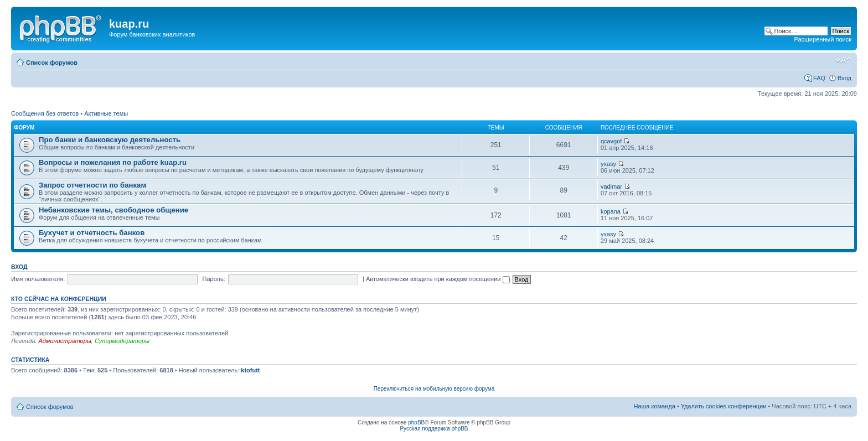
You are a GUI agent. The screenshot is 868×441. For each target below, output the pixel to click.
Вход (844, 78)
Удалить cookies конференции (724, 406)
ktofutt (250, 370)
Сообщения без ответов (45, 113)
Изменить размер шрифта (843, 60)
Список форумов (52, 63)
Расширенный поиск (823, 39)
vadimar (611, 186)
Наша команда (654, 406)
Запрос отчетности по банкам (92, 185)
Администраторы (64, 341)
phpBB (416, 422)
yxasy (608, 164)
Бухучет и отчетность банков (92, 233)
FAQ (819, 78)
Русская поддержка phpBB (434, 429)
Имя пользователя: (38, 279)
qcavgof (611, 141)
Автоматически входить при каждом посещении (438, 279)
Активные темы (106, 113)
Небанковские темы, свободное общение (113, 210)
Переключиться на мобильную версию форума (434, 389)
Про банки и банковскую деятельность (110, 140)
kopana (611, 211)
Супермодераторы (122, 341)
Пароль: (214, 279)
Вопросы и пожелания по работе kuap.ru (113, 162)
